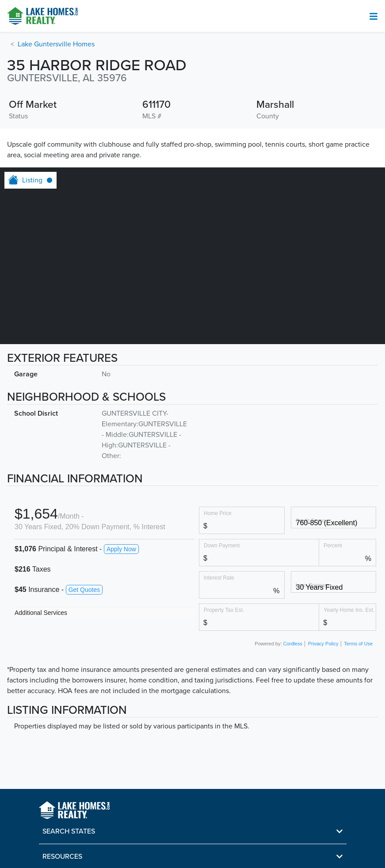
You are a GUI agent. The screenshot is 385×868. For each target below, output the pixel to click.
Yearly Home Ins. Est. (349, 610)
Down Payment (222, 545)
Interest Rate (219, 578)
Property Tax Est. (224, 610)
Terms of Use (358, 644)
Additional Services (41, 613)
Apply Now (121, 549)
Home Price (218, 513)
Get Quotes (84, 590)
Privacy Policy (323, 644)
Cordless (293, 644)
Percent (333, 545)
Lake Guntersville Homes (56, 44)
